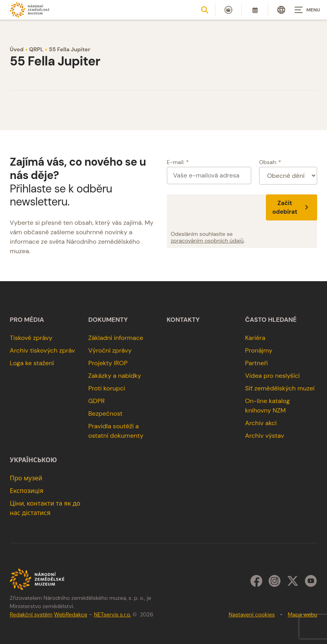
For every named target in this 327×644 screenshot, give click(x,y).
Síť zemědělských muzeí (280, 388)
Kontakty (183, 320)
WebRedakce (71, 614)
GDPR (97, 401)
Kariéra (255, 338)
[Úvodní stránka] (30, 10)
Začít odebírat (291, 207)
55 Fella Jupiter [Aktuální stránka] (70, 49)
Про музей (26, 478)
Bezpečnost (106, 413)
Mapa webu (302, 614)
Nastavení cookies (252, 614)
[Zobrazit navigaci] (307, 10)
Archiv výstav (264, 436)
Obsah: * (270, 162)
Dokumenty (108, 320)
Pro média (27, 320)
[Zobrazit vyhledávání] (205, 10)
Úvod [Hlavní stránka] (17, 49)
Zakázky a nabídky (115, 376)
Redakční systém (31, 614)
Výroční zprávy (110, 350)
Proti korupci (107, 388)
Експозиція (27, 491)
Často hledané (271, 320)
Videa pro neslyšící (272, 376)
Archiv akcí (261, 423)
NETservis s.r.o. (112, 614)
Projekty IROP (108, 363)
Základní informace (116, 338)
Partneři (256, 363)
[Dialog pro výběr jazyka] (281, 10)
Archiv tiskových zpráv (42, 350)
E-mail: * (178, 162)
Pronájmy (259, 350)
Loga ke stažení (32, 363)
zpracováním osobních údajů (207, 241)
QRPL (36, 49)
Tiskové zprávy (31, 338)
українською (33, 460)
